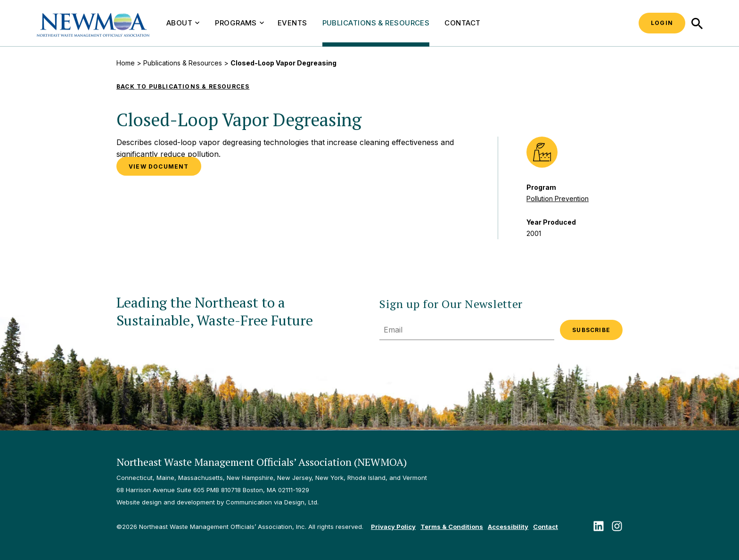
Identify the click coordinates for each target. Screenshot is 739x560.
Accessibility (508, 527)
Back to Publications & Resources (183, 86)
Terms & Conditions (452, 527)
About (183, 23)
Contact (462, 23)
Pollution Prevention (558, 199)
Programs (239, 23)
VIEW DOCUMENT (159, 166)
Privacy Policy (393, 527)
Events (292, 23)
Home (126, 63)
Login (662, 23)
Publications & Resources (376, 23)
